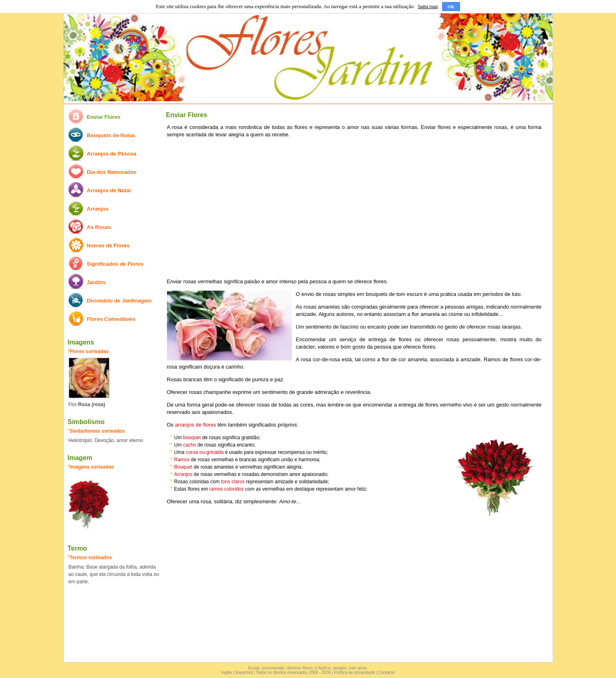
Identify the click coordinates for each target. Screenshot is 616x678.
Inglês (227, 672)
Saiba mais (428, 7)
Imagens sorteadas (92, 467)
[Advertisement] (354, 208)
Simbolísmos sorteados (97, 431)
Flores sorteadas (89, 351)
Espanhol (244, 672)
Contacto (387, 672)
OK (451, 7)
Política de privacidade (355, 672)
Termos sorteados (91, 558)
